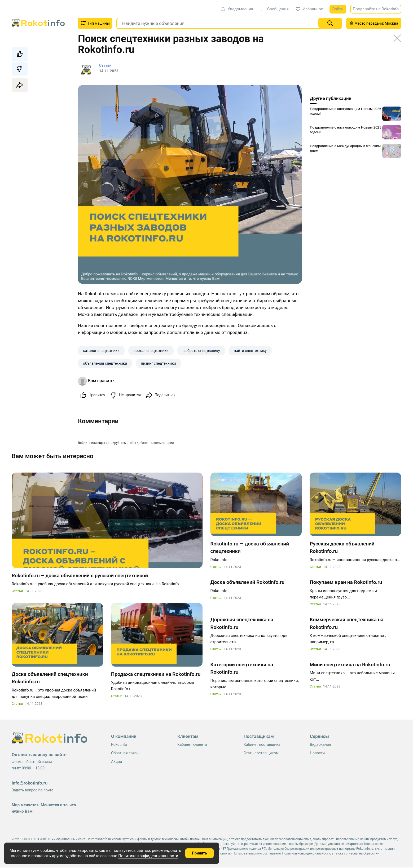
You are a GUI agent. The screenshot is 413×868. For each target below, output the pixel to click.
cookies (47, 851)
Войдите (84, 443)
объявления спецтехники (105, 363)
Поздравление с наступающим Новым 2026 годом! (346, 111)
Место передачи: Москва (374, 23)
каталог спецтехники (101, 351)
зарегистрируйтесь (112, 443)
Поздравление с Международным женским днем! (345, 148)
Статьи (17, 591)
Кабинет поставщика (262, 745)
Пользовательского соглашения (257, 854)
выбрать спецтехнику (201, 351)
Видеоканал (320, 745)
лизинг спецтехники (159, 363)
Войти (338, 9)
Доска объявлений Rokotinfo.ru (248, 583)
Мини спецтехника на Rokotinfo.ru (350, 665)
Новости (317, 754)
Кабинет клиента (192, 745)
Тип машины (95, 23)
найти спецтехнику (250, 351)
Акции (117, 762)
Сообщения (274, 9)
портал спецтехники (151, 351)
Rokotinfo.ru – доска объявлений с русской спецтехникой (80, 576)
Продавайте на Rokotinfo (376, 9)
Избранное (309, 9)
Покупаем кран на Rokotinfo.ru (346, 583)
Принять (199, 853)
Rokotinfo (119, 745)
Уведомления (237, 9)
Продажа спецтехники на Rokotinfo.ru (156, 675)
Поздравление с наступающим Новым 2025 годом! (346, 130)
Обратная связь (125, 754)
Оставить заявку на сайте (39, 755)
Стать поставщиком (261, 754)
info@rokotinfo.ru (30, 783)
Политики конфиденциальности (306, 854)
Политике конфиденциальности (148, 856)
